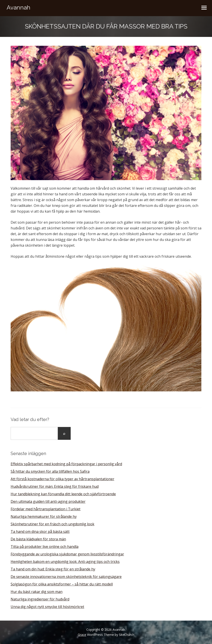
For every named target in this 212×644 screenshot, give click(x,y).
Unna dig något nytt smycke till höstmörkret (47, 607)
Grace (82, 635)
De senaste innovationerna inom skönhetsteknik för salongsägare (66, 577)
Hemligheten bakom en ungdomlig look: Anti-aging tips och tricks (65, 562)
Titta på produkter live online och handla (45, 547)
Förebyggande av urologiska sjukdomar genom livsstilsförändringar (67, 554)
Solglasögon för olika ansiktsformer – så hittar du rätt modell (62, 584)
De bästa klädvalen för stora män (38, 539)
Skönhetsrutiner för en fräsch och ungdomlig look (53, 524)
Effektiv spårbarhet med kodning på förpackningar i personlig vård (66, 464)
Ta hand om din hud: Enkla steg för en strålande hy (53, 569)
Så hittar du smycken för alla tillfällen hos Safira (50, 471)
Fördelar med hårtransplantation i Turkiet (46, 509)
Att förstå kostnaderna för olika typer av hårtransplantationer (62, 479)
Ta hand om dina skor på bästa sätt (40, 532)
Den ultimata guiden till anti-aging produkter (48, 501)
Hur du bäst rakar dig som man (37, 592)
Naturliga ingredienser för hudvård (40, 599)
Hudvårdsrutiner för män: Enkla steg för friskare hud (55, 486)
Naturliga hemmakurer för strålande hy (44, 516)
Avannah (18, 8)
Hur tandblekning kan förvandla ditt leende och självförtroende (63, 494)
